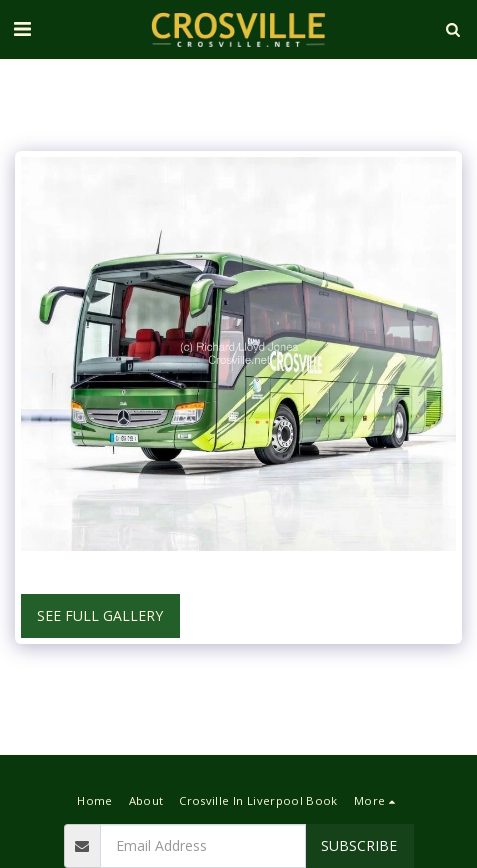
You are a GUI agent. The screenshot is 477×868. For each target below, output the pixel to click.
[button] (22, 28)
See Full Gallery (100, 615)
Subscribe (359, 845)
